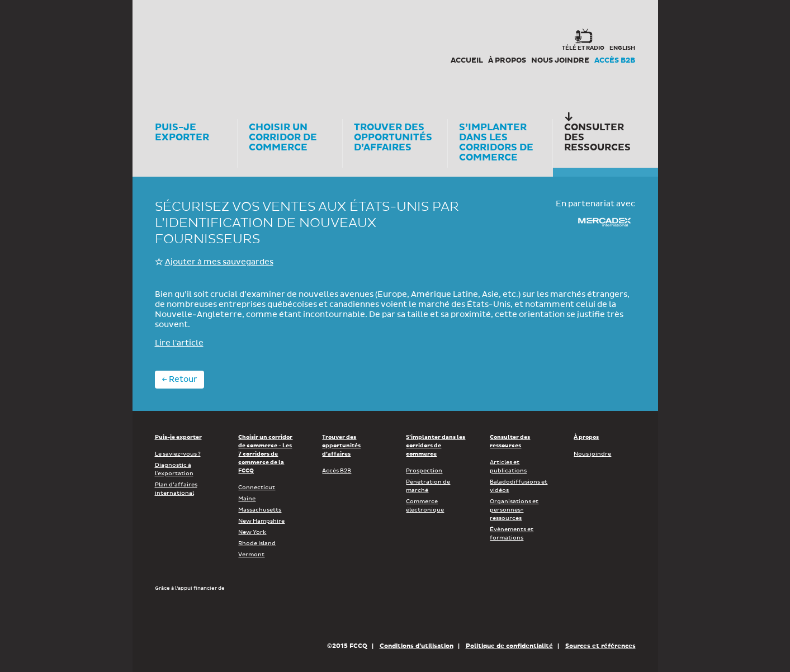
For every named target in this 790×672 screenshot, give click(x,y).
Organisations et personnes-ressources (514, 510)
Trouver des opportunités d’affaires (341, 446)
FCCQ (310, 50)
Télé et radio (583, 48)
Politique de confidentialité (509, 646)
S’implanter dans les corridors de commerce (436, 446)
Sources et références (600, 646)
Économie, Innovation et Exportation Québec (361, 616)
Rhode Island (257, 543)
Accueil (467, 61)
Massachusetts (260, 510)
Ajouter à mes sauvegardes (219, 262)
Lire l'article (179, 343)
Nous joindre (560, 61)
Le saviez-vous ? (178, 454)
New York (252, 532)
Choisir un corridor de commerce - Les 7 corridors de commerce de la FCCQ (265, 454)
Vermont (251, 555)
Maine (247, 499)
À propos (507, 61)
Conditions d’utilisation (417, 646)
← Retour (179, 380)
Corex (197, 50)
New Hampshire (261, 521)
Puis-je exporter (178, 437)
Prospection (424, 471)
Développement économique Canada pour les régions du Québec (219, 616)
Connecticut (257, 488)
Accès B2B (615, 61)
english (622, 48)
